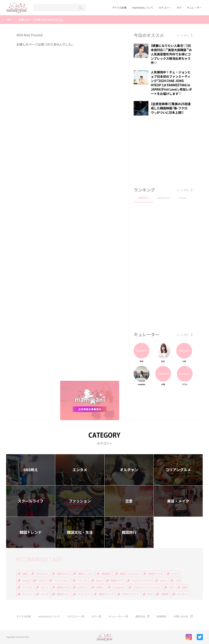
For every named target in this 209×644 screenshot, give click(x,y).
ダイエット (183, 594)
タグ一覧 (96, 616)
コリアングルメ (178, 470)
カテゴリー (165, 8)
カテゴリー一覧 (76, 616)
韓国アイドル (155, 574)
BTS (171, 587)
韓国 (25, 574)
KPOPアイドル (130, 594)
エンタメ (80, 470)
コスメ (42, 580)
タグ (179, 8)
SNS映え (31, 470)
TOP (9, 20)
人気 (178, 580)
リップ (44, 594)
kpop (99, 580)
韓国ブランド (106, 594)
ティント (27, 594)
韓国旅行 (129, 532)
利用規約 (162, 616)
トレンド (82, 580)
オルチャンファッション (147, 587)
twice (163, 580)
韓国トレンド (31, 532)
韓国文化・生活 (80, 532)
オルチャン (129, 470)
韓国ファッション (130, 574)
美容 (185, 587)
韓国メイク (117, 580)
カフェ (44, 587)
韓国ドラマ (63, 587)
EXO (150, 594)
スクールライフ (31, 501)
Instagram (119, 587)
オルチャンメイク (142, 580)
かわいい (83, 587)
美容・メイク (178, 501)
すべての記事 (119, 8)
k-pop (26, 580)
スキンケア (84, 594)
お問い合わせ (181, 616)
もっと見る (183, 35)
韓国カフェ (63, 594)
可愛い (100, 587)
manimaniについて (143, 8)
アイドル (27, 587)
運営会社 (140, 616)
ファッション (80, 501)
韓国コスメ (63, 574)
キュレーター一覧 (118, 616)
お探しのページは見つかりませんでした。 (42, 20)
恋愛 (129, 501)
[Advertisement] (164, 153)
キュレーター (194, 8)
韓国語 (165, 594)
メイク (175, 574)
